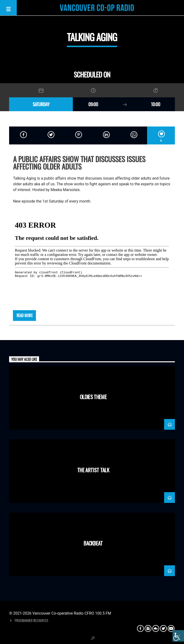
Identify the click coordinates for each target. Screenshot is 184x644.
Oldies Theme (93, 397)
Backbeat (93, 543)
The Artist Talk (93, 470)
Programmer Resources (32, 620)
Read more (25, 315)
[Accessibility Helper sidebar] (178, 636)
